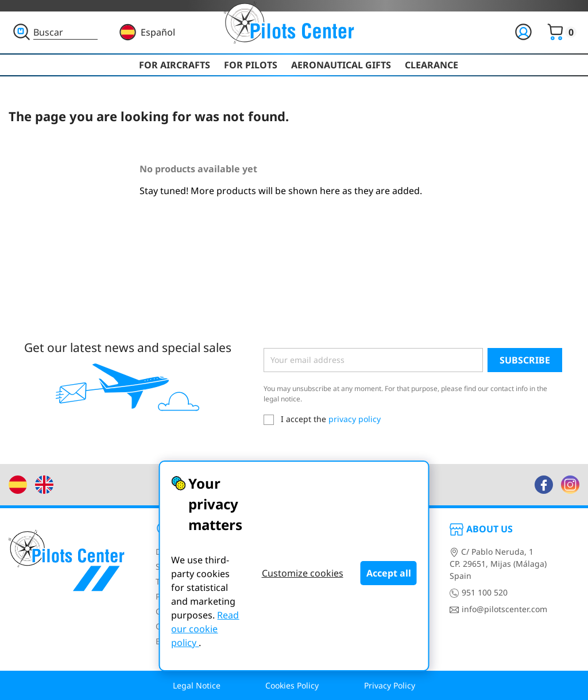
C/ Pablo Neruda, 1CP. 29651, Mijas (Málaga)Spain (498, 564)
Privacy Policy (390, 685)
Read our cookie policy (205, 629)
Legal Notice (197, 685)
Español (158, 32)
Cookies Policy (292, 685)
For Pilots (251, 65)
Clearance (432, 65)
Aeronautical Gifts (341, 65)
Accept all (389, 573)
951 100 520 (479, 592)
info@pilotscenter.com (498, 609)
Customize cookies (303, 573)
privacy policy (355, 419)
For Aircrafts (175, 65)
